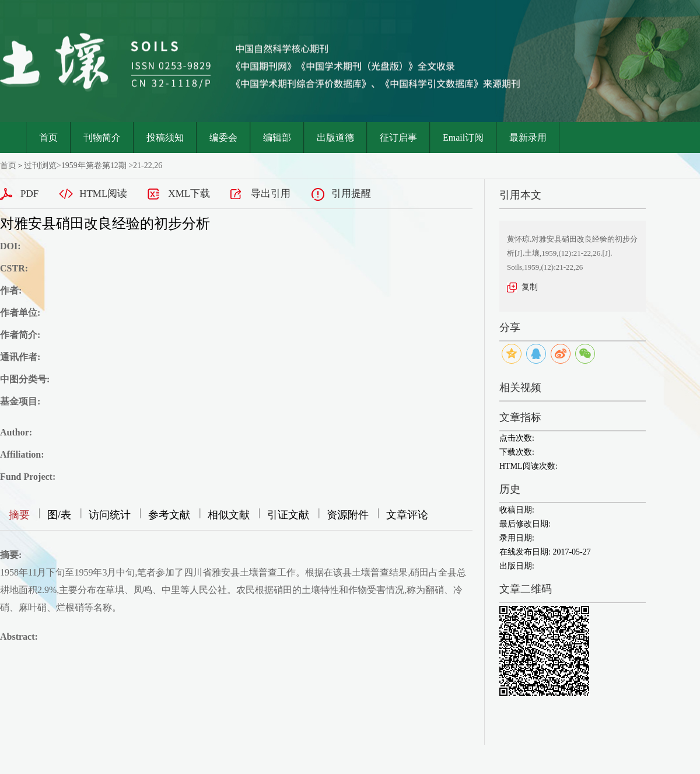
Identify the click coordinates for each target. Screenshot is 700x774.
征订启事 (398, 137)
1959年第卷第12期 (94, 165)
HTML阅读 (103, 193)
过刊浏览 (40, 165)
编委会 (223, 137)
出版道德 (335, 137)
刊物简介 (102, 137)
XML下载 (189, 193)
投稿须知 (165, 137)
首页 (48, 137)
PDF (29, 193)
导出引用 (271, 193)
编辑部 (277, 137)
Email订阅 (463, 137)
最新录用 (528, 137)
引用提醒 (351, 193)
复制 (530, 287)
